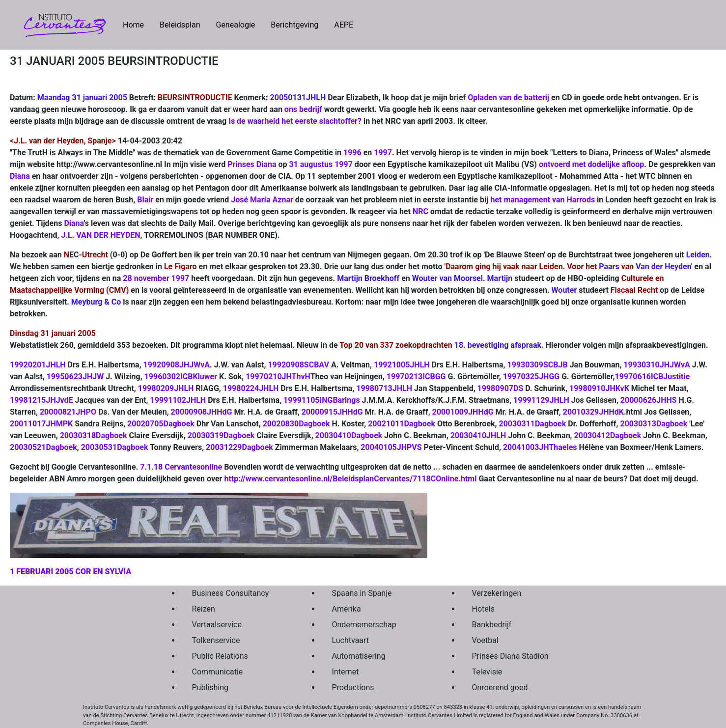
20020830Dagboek (296, 424)
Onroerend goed (500, 687)
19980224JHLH (251, 388)
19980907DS (501, 388)
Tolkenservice (216, 640)
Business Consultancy (231, 593)
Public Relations (220, 656)
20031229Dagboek (239, 447)
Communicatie (218, 672)
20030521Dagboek (43, 447)
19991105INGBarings (322, 400)
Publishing (210, 687)
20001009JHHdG (463, 412)
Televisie (487, 672)
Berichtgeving (294, 25)
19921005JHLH (402, 365)
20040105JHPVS (391, 447)
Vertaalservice (217, 625)
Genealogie (235, 25)
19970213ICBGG (416, 377)
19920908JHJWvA (177, 365)
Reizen (204, 609)
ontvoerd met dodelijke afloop (591, 164)
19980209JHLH (166, 388)
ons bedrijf (303, 109)
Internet (346, 672)
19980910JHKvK (599, 388)
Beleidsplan (180, 25)
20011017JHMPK (41, 424)
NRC (420, 211)
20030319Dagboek (221, 435)
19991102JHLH (178, 400)
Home (137, 24)
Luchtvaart (351, 640)
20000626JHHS (649, 400)
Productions (353, 687)
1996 (352, 153)
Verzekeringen (497, 593)
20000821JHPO (68, 412)
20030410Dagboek (349, 435)
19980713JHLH (384, 388)
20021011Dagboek (402, 424)
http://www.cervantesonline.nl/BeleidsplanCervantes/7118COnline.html (350, 479)
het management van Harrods (543, 200)
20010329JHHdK (593, 412)
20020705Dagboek (161, 424)
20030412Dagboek (608, 435)
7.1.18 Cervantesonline (181, 467)
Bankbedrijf (492, 625)
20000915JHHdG (332, 412)
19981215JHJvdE (42, 400)
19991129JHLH (541, 400)
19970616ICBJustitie (653, 377)
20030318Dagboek (94, 435)
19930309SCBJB (538, 365)
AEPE (344, 25)
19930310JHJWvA (656, 365)
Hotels (483, 609)
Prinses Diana (252, 164)
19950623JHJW (75, 377)
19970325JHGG (531, 377)
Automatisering (359, 656)
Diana (20, 176)
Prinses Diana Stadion (510, 656)
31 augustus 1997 (321, 164)
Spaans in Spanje (362, 593)
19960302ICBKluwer (181, 377)
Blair (145, 200)
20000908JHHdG (202, 412)
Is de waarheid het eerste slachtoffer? (295, 121)
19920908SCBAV (298, 365)
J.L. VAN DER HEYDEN (100, 235)
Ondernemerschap (364, 625)
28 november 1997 (156, 278)
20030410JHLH (478, 435)
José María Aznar (262, 200)
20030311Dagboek (533, 424)
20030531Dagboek (115, 447)
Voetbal (485, 640)
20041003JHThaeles (540, 447)
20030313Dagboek (654, 424)
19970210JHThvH (278, 377)
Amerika (347, 609)
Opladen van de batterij (508, 98)
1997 (383, 153)
